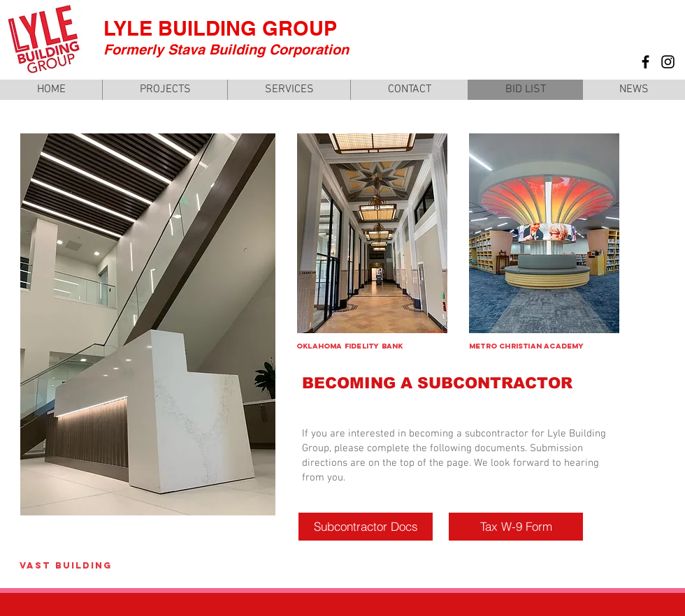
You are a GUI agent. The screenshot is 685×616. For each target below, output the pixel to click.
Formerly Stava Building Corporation (226, 50)
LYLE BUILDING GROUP (220, 28)
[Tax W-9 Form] (516, 527)
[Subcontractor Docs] (366, 527)
